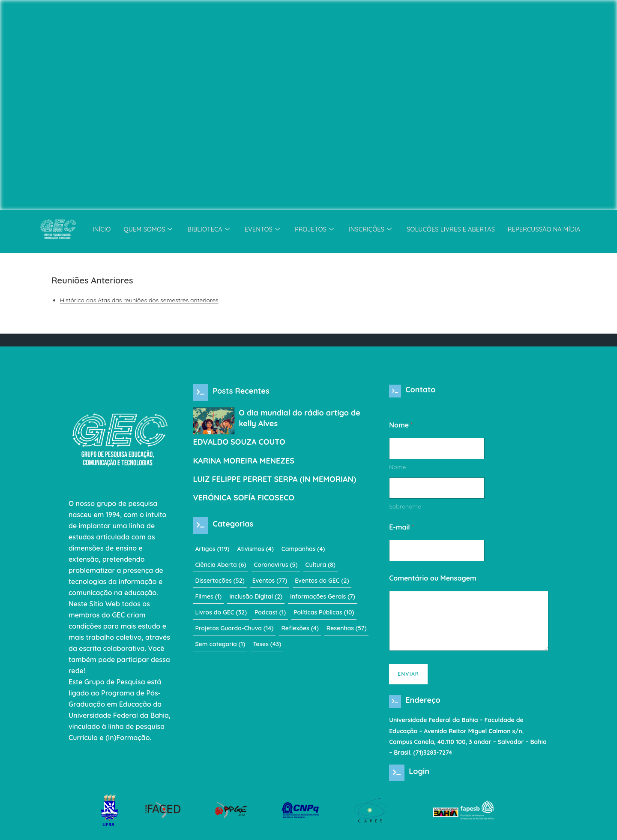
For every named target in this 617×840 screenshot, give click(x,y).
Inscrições (371, 229)
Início (97, 229)
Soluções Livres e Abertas (452, 229)
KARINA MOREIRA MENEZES (244, 461)
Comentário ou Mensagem (433, 581)
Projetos (314, 229)
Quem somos (145, 229)
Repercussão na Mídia (548, 229)
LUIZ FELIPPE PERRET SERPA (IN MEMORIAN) (274, 479)
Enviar (408, 677)
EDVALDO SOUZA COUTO (239, 442)
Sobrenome (405, 510)
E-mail (401, 530)
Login (419, 777)
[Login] (397, 779)
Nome (397, 470)
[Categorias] (201, 525)
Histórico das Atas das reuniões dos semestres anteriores (139, 300)
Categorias (233, 524)
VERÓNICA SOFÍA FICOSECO (244, 498)
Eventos (261, 229)
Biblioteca (207, 229)
